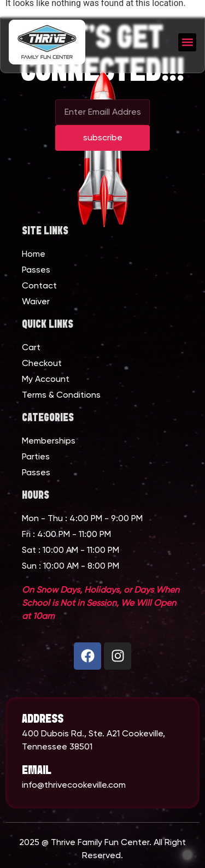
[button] (187, 42)
